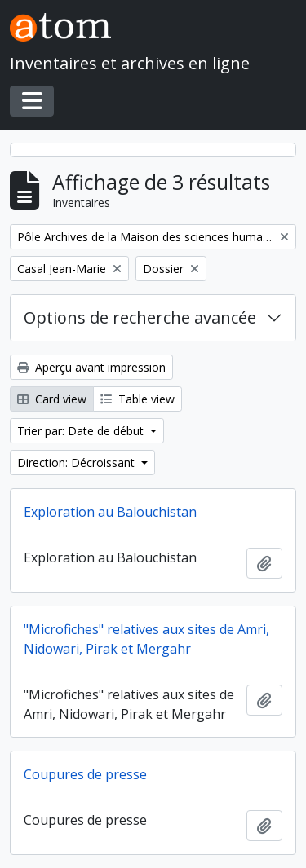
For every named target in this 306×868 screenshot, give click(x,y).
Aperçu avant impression (91, 367)
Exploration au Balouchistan (110, 512)
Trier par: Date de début (82, 431)
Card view (52, 399)
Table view (137, 399)
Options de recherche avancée (140, 317)
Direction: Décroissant (78, 463)
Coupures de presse (85, 774)
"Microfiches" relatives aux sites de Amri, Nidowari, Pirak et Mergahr (146, 639)
